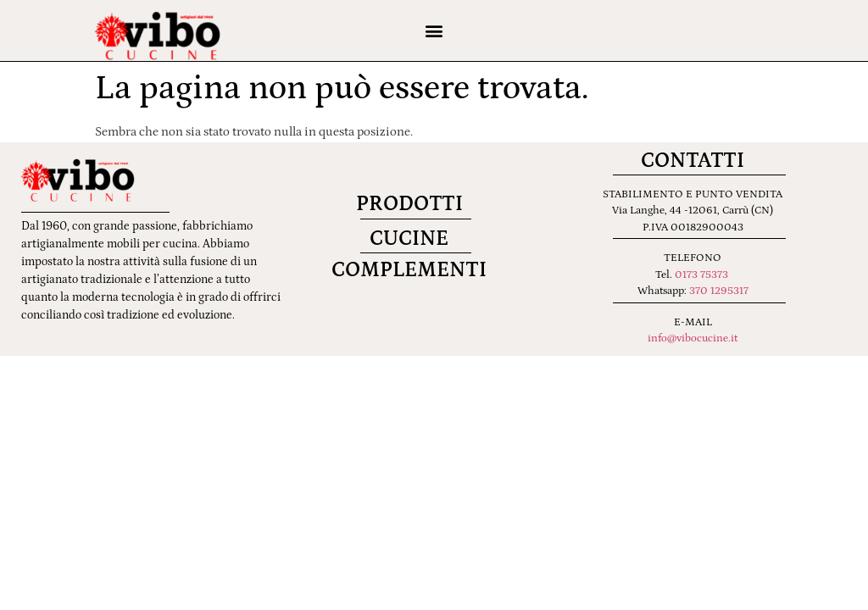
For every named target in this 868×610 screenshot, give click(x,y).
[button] (434, 31)
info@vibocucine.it (693, 338)
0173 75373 (701, 275)
